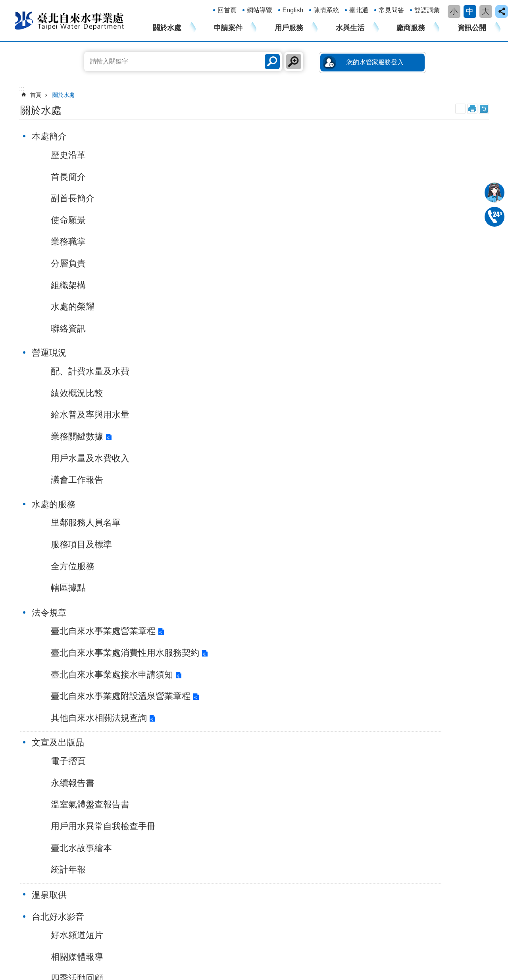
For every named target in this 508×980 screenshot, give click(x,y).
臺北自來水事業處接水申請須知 (105, 449)
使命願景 (72, 220)
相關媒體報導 (81, 577)
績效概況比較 (235, 177)
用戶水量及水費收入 (248, 242)
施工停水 (226, 598)
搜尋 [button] (272, 62)
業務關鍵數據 (235, 220)
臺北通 (359, 10)
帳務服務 (189, 701)
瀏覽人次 (23, 918)
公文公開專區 (448, 798)
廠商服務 (411, 28)
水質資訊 (273, 737)
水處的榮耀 (77, 307)
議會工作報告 (235, 263)
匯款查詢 (358, 713)
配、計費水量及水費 (248, 155)
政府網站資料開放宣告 (114, 873)
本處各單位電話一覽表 (181, 939)
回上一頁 (466, 642)
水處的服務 (364, 136)
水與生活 (350, 28)
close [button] (502, 12)
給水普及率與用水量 (248, 198)
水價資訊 (273, 762)
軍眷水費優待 (109, 749)
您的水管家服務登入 (375, 62)
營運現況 (207, 136)
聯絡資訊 (72, 328)
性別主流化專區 (451, 713)
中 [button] (470, 11)
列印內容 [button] (472, 109)
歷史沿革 (72, 155)
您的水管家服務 (197, 749)
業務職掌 (72, 242)
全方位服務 (383, 198)
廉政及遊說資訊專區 (456, 749)
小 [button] (454, 11)
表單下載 (358, 737)
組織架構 (72, 285)
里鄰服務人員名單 (396, 155)
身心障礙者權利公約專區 (462, 737)
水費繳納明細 (109, 782)
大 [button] (486, 11)
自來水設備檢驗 (281, 725)
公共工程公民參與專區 (459, 762)
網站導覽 (260, 10)
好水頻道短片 (81, 555)
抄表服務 (189, 713)
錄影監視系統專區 (454, 786)
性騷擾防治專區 (451, 725)
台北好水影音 (62, 537)
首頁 (36, 95)
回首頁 (227, 10)
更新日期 (23, 908)
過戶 (98, 795)
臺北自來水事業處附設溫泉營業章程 (105, 484)
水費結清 (104, 819)
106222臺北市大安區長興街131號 (71, 931)
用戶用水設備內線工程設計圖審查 (129, 766)
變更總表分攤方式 (115, 807)
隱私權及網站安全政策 (41, 873)
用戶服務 (289, 28)
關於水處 (167, 28)
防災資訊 (273, 774)
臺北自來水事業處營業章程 (107, 372)
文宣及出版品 (216, 353)
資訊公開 (472, 28)
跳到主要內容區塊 (4, 4)
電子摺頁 (226, 372)
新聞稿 (221, 577)
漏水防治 (273, 713)
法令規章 (53, 353)
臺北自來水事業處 (69, 20)
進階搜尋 (294, 62)
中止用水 (104, 725)
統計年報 (226, 480)
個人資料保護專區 (454, 774)
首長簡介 (72, 177)
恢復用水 (104, 737)
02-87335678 (495, 217)
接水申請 (104, 701)
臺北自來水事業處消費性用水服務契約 (105, 413)
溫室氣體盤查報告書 (248, 415)
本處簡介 (53, 136)
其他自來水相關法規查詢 (103, 512)
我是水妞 (495, 193)
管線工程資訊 (363, 762)
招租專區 (358, 774)
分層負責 (72, 263)
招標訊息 (358, 701)
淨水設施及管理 (281, 701)
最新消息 (226, 555)
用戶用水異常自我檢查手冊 (261, 437)
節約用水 (273, 749)
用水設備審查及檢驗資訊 (377, 749)
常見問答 (391, 10)
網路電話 (23, 946)
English (293, 10)
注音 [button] (484, 109)
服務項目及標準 (392, 177)
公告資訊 (207, 537)
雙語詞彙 (427, 10)
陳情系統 (326, 10)
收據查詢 (358, 725)
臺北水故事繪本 (239, 459)
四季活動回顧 (81, 598)
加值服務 (189, 725)
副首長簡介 (77, 198)
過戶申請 (104, 713)
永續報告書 (230, 394)
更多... (100, 831)
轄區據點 (379, 220)
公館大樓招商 (363, 786)
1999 (81, 939)
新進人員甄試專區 (454, 810)
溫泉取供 (360, 354)
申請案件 (228, 28)
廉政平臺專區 (448, 701)
